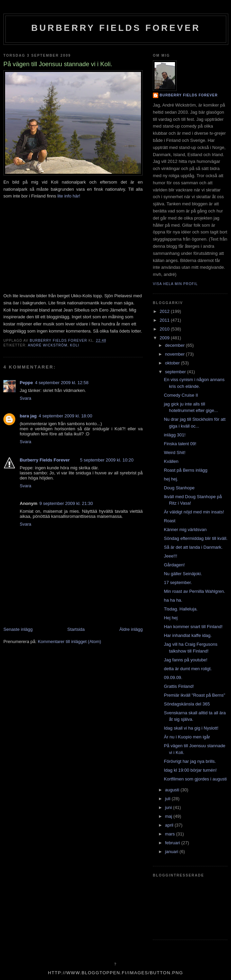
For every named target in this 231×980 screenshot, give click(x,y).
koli (75, 345)
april (170, 825)
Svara (25, 398)
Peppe (26, 383)
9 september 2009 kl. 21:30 (66, 503)
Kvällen (171, 461)
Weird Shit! (174, 453)
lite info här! (69, 196)
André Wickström (48, 345)
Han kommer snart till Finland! (193, 627)
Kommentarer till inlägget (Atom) (69, 642)
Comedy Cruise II (181, 395)
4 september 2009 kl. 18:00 (66, 416)
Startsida (76, 629)
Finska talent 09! (180, 444)
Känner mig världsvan (185, 530)
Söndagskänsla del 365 (187, 704)
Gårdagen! (174, 565)
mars (171, 834)
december (175, 345)
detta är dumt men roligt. (188, 669)
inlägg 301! (175, 435)
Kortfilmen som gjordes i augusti (195, 779)
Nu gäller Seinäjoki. (183, 574)
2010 (165, 329)
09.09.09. (173, 677)
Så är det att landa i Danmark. (193, 547)
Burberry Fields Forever (116, 28)
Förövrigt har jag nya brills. (190, 761)
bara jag (28, 416)
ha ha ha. (173, 600)
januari (172, 852)
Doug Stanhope (179, 488)
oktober (173, 363)
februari (173, 843)
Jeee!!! (170, 556)
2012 (165, 311)
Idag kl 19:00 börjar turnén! (190, 770)
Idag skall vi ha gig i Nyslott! (191, 728)
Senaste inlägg (18, 629)
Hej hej (171, 618)
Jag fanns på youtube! (185, 660)
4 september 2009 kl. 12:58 (62, 383)
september (176, 372)
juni (169, 807)
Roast (170, 521)
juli (168, 799)
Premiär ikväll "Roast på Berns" (194, 695)
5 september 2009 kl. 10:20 (107, 460)
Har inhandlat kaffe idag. (188, 635)
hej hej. (171, 479)
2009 (165, 338)
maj (169, 816)
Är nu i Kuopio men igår (187, 737)
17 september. (178, 582)
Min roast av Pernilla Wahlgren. (194, 591)
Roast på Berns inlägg (185, 470)
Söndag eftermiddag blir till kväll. (196, 538)
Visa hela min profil (175, 284)
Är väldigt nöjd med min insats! (194, 512)
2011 (165, 320)
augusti (173, 790)
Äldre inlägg (131, 629)
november (175, 354)
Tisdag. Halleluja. (181, 609)
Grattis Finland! (179, 686)
